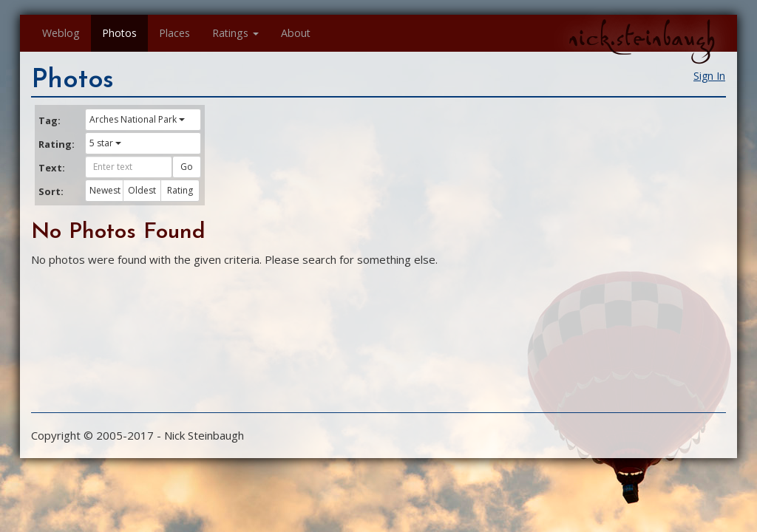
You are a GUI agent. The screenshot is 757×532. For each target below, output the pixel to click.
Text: (52, 168)
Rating (180, 190)
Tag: (50, 120)
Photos (119, 33)
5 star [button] (105, 143)
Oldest (142, 190)
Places (174, 33)
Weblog (61, 33)
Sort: (51, 191)
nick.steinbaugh (642, 38)
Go (187, 167)
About (296, 33)
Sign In (709, 76)
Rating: (56, 144)
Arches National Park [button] (137, 119)
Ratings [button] (235, 33)
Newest (105, 190)
